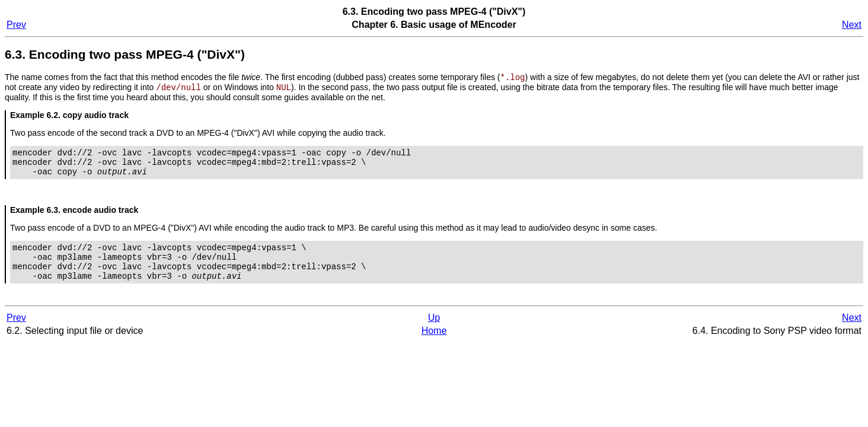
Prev (16, 25)
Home (434, 345)
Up (434, 332)
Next (852, 25)
